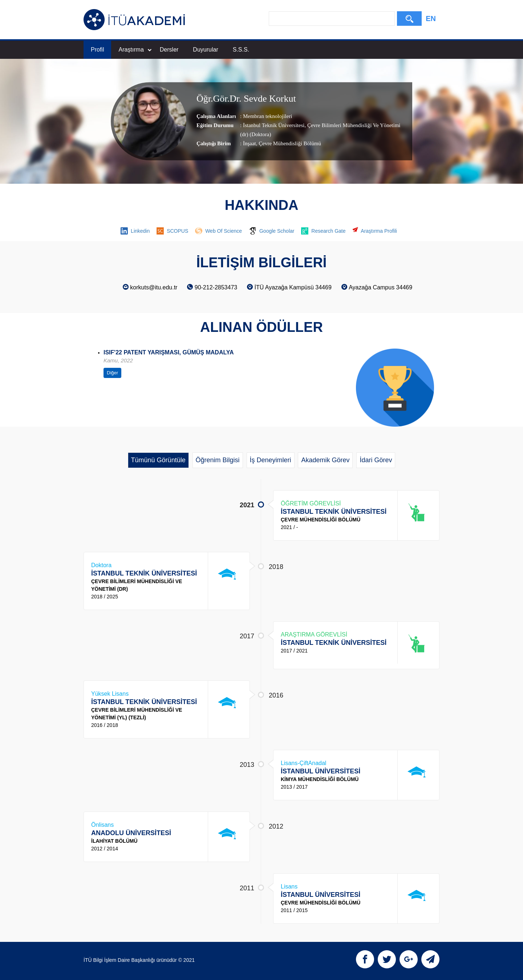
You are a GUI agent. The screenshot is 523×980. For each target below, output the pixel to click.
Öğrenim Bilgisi (218, 460)
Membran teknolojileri (267, 116)
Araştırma (135, 50)
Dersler (169, 50)
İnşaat (250, 143)
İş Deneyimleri (271, 460)
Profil (97, 50)
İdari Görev (376, 460)
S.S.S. (241, 50)
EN (431, 19)
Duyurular (205, 50)
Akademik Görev (325, 460)
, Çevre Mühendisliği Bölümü (289, 143)
